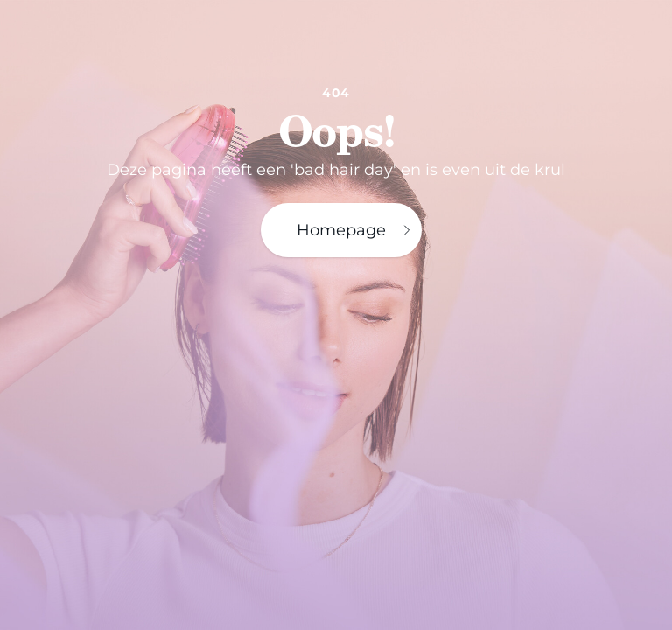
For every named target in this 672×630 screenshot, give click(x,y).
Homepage (355, 230)
